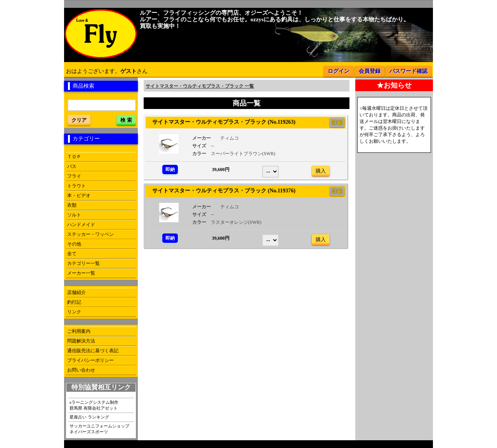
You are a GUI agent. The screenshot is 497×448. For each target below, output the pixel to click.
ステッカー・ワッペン (90, 234)
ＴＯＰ (74, 157)
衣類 (72, 205)
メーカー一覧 (81, 273)
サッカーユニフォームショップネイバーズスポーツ (99, 429)
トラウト (76, 186)
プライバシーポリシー (90, 360)
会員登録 (370, 71)
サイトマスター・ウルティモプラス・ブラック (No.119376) (221, 190)
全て (72, 254)
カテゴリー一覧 (83, 263)
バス (72, 166)
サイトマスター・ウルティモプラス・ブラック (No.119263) (221, 122)
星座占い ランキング (89, 417)
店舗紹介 (76, 292)
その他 (74, 244)
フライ (74, 176)
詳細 (337, 123)
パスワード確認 (408, 71)
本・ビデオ (79, 195)
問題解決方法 (81, 341)
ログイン (339, 71)
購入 (321, 171)
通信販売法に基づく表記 (93, 351)
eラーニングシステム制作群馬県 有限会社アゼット (94, 405)
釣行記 (74, 302)
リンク (74, 312)
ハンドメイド (81, 225)
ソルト (74, 215)
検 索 (126, 120)
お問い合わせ (81, 370)
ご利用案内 (79, 331)
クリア (79, 120)
